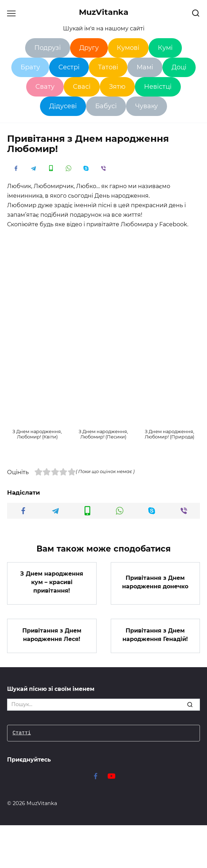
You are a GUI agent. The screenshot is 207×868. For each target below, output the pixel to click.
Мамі (145, 67)
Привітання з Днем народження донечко (155, 582)
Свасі (82, 87)
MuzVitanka (104, 12)
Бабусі (106, 106)
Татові (108, 67)
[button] (37, 419)
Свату (45, 87)
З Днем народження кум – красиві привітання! (52, 582)
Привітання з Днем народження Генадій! (155, 634)
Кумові (128, 48)
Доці (179, 67)
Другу (89, 48)
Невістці (158, 87)
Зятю (117, 87)
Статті (22, 733)
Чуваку (146, 106)
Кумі (165, 48)
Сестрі (69, 67)
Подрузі (48, 48)
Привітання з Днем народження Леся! (52, 634)
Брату (30, 67)
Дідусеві (63, 106)
